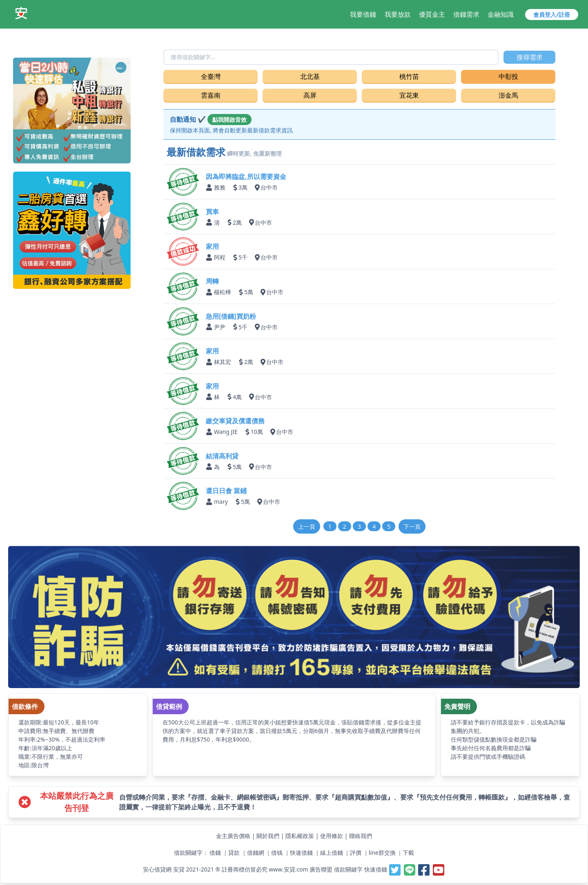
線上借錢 (332, 853)
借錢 (215, 853)
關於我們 (268, 836)
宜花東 (409, 95)
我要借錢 (363, 14)
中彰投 (508, 76)
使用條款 (332, 836)
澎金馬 (508, 95)
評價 (356, 853)
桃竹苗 (409, 76)
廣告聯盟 (321, 869)
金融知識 (501, 14)
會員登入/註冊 (552, 15)
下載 (408, 853)
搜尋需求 (530, 57)
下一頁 (412, 526)
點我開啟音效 (229, 120)
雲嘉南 (211, 95)
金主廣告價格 (233, 836)
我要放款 (398, 14)
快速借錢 (301, 853)
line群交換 (382, 853)
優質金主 (432, 14)
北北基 (310, 76)
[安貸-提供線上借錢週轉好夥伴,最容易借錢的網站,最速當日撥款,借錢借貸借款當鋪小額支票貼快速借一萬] (21, 13)
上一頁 (307, 526)
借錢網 (256, 853)
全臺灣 (211, 76)
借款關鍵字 (348, 869)
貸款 (234, 853)
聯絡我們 (361, 836)
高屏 (310, 95)
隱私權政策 (300, 836)
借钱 (277, 853)
